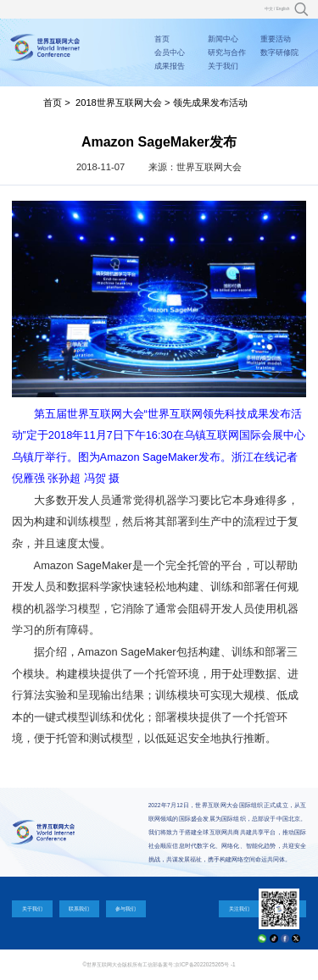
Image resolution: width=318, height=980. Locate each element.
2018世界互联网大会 (119, 102)
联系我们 (79, 908)
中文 (269, 9)
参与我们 (126, 908)
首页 (162, 39)
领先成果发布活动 (210, 102)
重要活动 (276, 39)
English (283, 9)
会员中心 (170, 53)
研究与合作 (227, 53)
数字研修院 (279, 53)
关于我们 (223, 66)
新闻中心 (223, 39)
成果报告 (170, 66)
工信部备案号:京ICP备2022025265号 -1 (189, 964)
